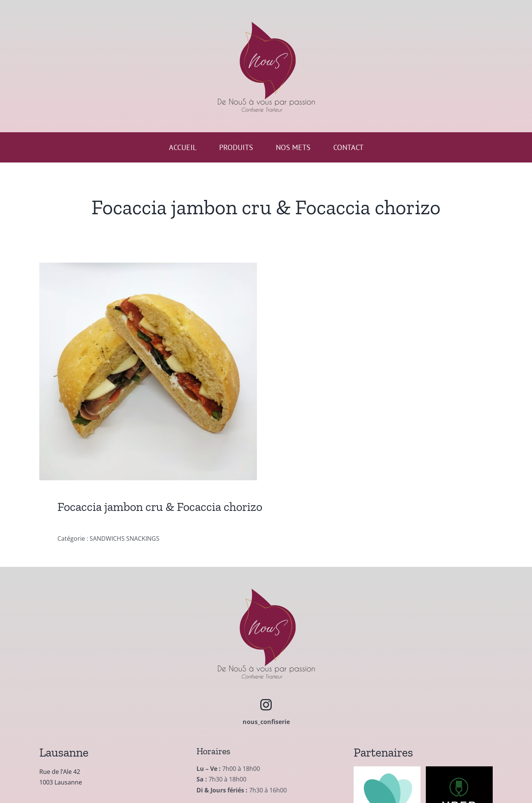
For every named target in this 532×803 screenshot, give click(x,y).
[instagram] (266, 705)
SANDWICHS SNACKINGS (124, 538)
